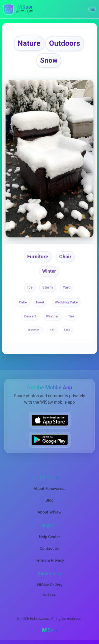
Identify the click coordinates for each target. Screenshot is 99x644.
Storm (48, 287)
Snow (49, 60)
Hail (52, 330)
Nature (29, 43)
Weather (52, 317)
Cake (23, 302)
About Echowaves (49, 489)
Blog (49, 500)
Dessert (30, 317)
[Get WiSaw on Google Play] (50, 440)
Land (68, 330)
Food (40, 302)
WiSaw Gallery (49, 585)
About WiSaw (49, 512)
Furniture (38, 256)
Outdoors (65, 43)
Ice (30, 287)
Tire (71, 317)
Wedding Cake (66, 302)
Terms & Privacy (49, 560)
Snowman (34, 330)
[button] (92, 9)
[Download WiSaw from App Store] (50, 420)
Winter (49, 271)
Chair (65, 256)
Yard (67, 287)
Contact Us (49, 548)
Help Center (49, 537)
